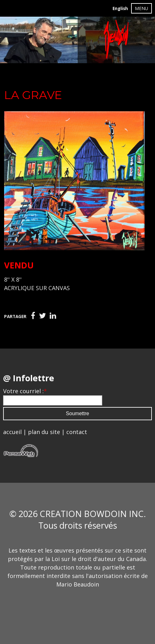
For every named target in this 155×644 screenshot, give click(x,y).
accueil (12, 432)
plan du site (44, 432)
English (120, 8)
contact (77, 432)
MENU (141, 8)
